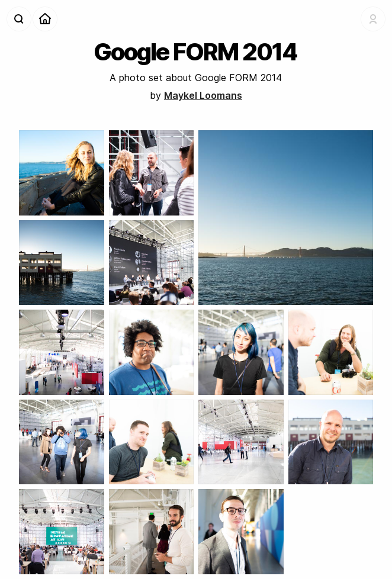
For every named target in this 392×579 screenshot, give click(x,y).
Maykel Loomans (203, 95)
